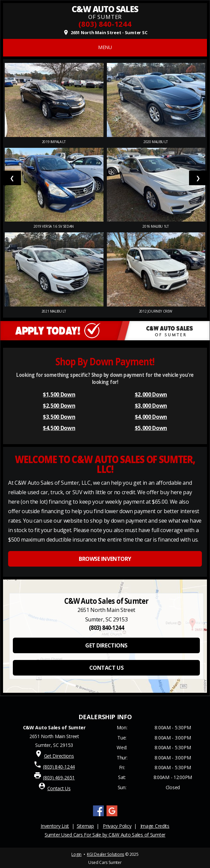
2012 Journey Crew (156, 311)
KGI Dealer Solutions (106, 854)
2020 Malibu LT (156, 142)
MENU (105, 47)
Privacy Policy (117, 826)
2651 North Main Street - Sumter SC (105, 32)
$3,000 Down (151, 406)
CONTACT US (106, 668)
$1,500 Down (59, 394)
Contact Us (59, 788)
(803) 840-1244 (105, 24)
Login (76, 854)
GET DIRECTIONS (106, 645)
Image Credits (155, 826)
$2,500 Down (59, 406)
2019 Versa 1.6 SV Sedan (54, 226)
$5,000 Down (151, 428)
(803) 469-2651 (59, 778)
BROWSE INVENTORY (105, 559)
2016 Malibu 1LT (156, 226)
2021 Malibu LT (54, 311)
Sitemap (85, 826)
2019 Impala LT (54, 142)
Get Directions (59, 756)
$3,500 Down (59, 417)
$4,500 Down (59, 428)
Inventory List (55, 826)
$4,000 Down (151, 417)
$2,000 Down (151, 394)
